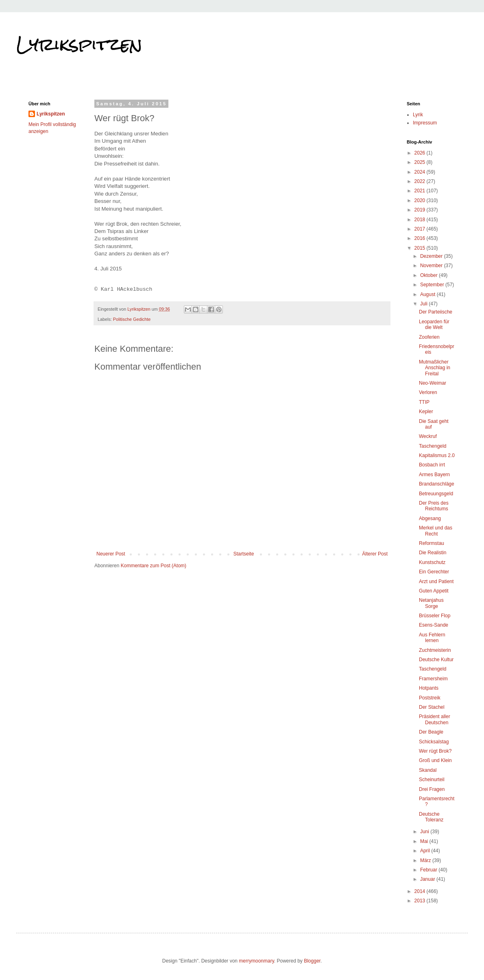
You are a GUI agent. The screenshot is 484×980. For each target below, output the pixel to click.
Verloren (428, 392)
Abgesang (430, 518)
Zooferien (429, 337)
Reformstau (432, 543)
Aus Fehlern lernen (432, 638)
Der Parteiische (436, 312)
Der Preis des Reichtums (434, 506)
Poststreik (430, 698)
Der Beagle (431, 732)
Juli (424, 304)
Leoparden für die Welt (434, 324)
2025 (421, 162)
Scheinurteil (432, 780)
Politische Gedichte (132, 319)
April (426, 851)
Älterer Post (375, 554)
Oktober (429, 275)
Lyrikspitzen (79, 44)
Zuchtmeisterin (435, 650)
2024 (421, 172)
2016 (421, 238)
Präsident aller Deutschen (435, 719)
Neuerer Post (111, 554)
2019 (421, 210)
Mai (425, 841)
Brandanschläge (437, 484)
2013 (421, 901)
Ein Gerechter (434, 572)
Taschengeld (433, 446)
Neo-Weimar (433, 383)
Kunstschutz (432, 562)
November (432, 266)
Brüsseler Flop (435, 616)
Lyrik (418, 115)
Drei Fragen (432, 789)
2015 (421, 248)
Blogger (312, 961)
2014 (421, 891)
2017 (421, 229)
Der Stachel (432, 707)
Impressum (425, 123)
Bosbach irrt (432, 465)
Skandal (428, 770)
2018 (421, 220)
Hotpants (429, 688)
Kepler (426, 412)
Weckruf (428, 436)
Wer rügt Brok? (435, 751)
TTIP (424, 402)
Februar (429, 870)
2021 (421, 191)
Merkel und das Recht (436, 531)
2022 (421, 181)
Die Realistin (433, 553)
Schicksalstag (434, 742)
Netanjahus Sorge (431, 603)
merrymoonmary (256, 961)
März (426, 860)
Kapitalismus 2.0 (437, 455)
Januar (428, 879)
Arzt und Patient (436, 581)
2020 (421, 200)
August (428, 294)
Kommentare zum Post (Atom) (154, 566)
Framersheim (433, 679)
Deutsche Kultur (436, 660)
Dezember (432, 256)
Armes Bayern (434, 475)
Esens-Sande (434, 625)
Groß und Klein (435, 760)
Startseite (244, 554)
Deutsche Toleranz (431, 817)
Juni (425, 832)
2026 (421, 153)
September (433, 285)
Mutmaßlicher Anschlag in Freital (435, 368)
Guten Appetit (434, 591)
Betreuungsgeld (436, 494)
